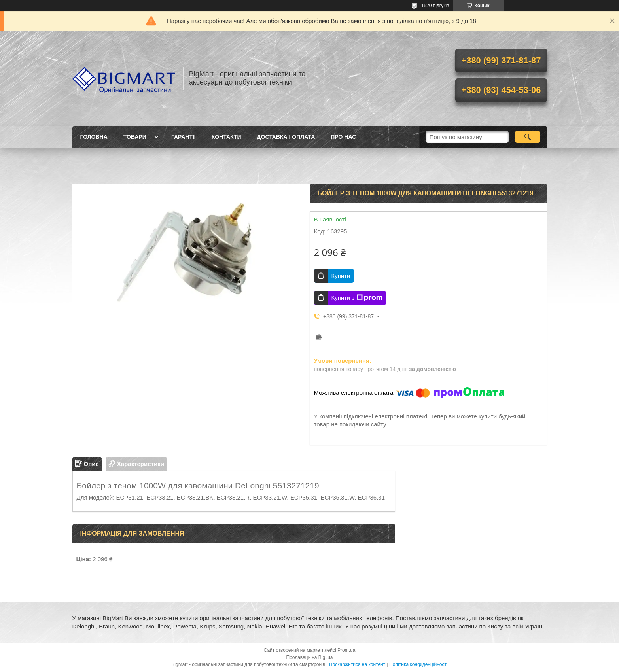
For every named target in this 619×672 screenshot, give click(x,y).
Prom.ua (346, 650)
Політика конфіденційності (418, 664)
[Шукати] (528, 137)
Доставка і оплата (286, 137)
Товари (135, 137)
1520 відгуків (435, 6)
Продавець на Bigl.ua (309, 657)
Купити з (357, 298)
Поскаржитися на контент (357, 664)
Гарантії (184, 137)
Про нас (343, 137)
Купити (341, 276)
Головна (94, 137)
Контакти (226, 137)
